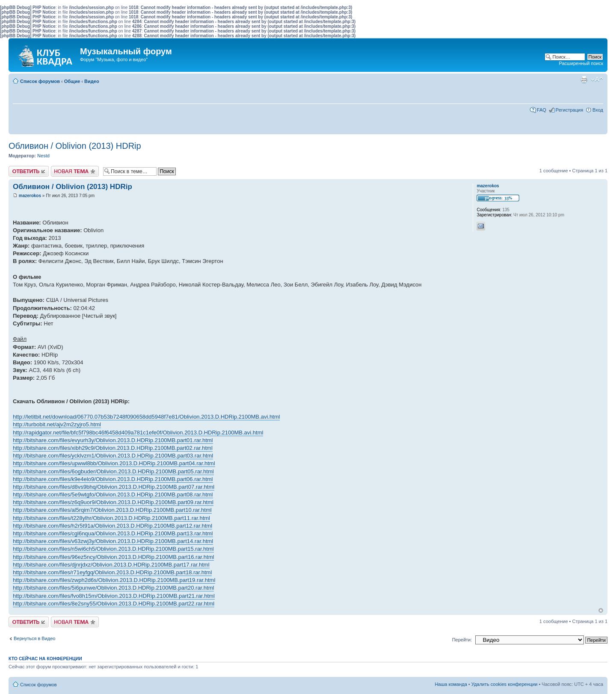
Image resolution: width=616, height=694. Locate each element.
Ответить (29, 171)
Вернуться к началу (601, 610)
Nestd (43, 156)
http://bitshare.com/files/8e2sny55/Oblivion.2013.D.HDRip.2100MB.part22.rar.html (114, 604)
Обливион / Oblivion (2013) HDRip (75, 146)
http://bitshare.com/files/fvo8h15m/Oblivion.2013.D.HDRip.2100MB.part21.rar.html (114, 596)
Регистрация (569, 110)
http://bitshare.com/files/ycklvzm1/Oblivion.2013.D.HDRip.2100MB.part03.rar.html (113, 456)
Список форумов (40, 81)
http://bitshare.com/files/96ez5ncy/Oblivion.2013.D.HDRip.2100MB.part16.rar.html (113, 557)
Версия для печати (584, 80)
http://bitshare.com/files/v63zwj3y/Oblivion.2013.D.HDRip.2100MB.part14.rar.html (113, 541)
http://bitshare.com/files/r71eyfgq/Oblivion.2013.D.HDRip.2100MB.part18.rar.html (112, 572)
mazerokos (30, 196)
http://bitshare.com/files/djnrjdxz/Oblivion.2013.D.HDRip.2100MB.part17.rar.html (111, 565)
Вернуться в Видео (34, 638)
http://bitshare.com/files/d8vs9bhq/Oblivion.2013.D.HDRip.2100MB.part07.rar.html (114, 487)
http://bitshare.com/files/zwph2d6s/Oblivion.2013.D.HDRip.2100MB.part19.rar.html (114, 580)
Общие (72, 81)
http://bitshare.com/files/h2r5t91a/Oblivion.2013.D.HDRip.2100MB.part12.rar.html (113, 526)
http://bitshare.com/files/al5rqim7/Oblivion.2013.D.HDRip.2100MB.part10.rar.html (112, 510)
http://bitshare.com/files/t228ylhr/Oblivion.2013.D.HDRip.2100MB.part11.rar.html (111, 518)
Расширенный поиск (581, 63)
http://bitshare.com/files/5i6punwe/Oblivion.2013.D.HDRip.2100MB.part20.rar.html (113, 588)
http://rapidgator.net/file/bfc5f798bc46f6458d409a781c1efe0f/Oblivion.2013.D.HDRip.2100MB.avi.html (138, 433)
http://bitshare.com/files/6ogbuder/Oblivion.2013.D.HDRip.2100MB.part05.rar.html (113, 471)
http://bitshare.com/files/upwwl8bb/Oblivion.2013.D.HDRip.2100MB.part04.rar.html (114, 463)
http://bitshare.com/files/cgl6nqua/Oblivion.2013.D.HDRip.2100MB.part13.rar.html (113, 533)
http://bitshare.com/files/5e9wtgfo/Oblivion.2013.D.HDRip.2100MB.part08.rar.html (113, 495)
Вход (598, 110)
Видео (92, 81)
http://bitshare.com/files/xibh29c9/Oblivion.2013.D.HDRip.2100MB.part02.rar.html (113, 448)
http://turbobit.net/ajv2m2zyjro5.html (57, 424)
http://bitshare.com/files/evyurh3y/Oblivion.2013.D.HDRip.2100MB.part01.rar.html (113, 440)
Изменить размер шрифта (597, 80)
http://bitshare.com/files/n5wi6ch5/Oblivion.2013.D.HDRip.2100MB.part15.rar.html (113, 549)
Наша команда (451, 684)
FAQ (542, 110)
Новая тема (75, 171)
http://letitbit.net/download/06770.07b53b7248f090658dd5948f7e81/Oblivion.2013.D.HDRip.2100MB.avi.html (146, 417)
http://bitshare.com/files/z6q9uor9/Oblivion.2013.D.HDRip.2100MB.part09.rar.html (113, 502)
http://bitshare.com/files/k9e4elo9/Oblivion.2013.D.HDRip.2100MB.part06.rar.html (113, 479)
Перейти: (462, 640)
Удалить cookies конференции (505, 684)
